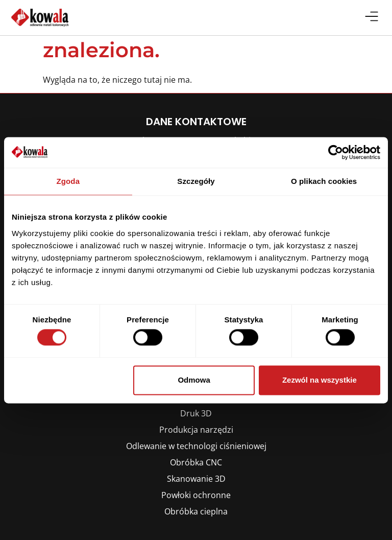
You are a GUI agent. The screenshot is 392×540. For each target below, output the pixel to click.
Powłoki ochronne (196, 495)
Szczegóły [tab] (196, 181)
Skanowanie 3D (196, 479)
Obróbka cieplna (196, 511)
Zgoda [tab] (68, 181)
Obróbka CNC (196, 462)
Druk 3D (196, 413)
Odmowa (194, 380)
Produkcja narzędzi (196, 430)
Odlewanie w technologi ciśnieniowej (196, 446)
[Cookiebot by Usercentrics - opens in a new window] (336, 152)
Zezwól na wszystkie (320, 380)
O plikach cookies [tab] (324, 181)
